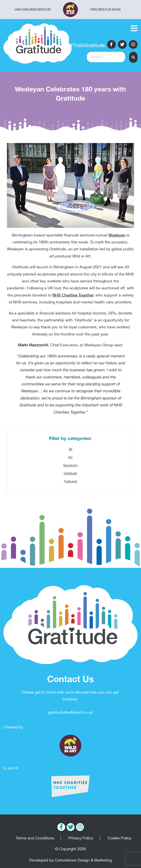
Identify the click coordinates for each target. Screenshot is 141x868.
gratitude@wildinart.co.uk (70, 712)
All (70, 449)
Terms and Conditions (35, 838)
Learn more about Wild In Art (33, 9)
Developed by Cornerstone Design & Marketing (70, 860)
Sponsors (70, 465)
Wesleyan (117, 235)
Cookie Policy (119, 838)
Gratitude (70, 473)
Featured (70, 481)
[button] (133, 57)
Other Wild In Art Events (106, 9)
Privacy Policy (81, 838)
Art (70, 457)
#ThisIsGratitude (87, 45)
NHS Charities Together (73, 295)
